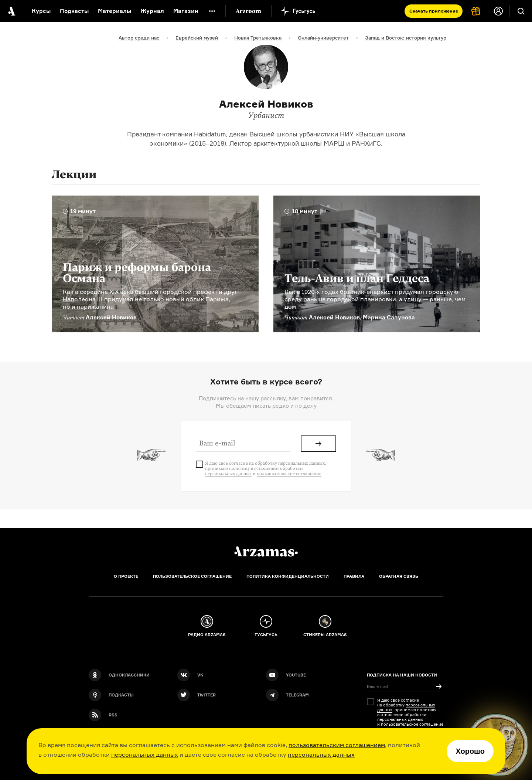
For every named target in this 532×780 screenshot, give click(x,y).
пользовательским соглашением (337, 745)
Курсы (41, 11)
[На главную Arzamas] (11, 11)
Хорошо (470, 751)
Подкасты (74, 11)
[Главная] (266, 552)
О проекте (126, 576)
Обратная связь (399, 576)
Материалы (115, 11)
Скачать (434, 11)
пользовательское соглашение (289, 474)
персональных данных (145, 754)
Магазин (186, 11)
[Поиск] (521, 11)
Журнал (152, 11)
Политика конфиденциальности (288, 576)
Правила (354, 576)
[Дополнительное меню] (212, 11)
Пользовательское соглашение (192, 576)
